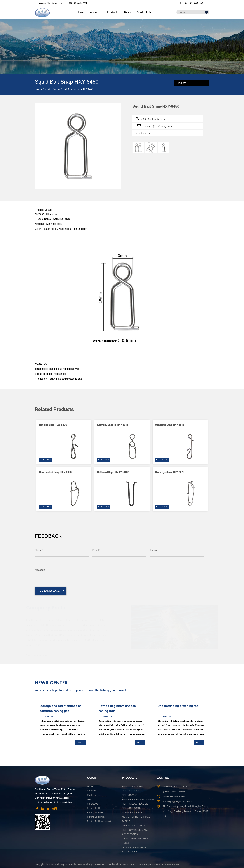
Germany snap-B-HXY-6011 (113, 425)
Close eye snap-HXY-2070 (170, 472)
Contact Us (144, 12)
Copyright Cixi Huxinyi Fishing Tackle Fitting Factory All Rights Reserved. (70, 864)
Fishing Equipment (96, 817)
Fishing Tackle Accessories (100, 821)
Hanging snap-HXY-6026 (53, 425)
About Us (96, 12)
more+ (81, 742)
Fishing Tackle (94, 808)
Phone (153, 550)
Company (92, 791)
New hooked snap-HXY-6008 (55, 472)
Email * (96, 550)
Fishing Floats (131, 808)
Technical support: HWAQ (121, 864)
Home (81, 12)
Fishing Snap (59, 89)
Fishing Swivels (132, 791)
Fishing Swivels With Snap (138, 799)
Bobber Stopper (132, 812)
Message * (41, 570)
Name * (39, 550)
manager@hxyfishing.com (50, 3)
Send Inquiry (143, 133)
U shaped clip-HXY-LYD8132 (113, 472)
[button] (199, 401)
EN (202, 3)
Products (113, 12)
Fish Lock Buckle (132, 786)
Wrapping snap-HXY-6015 (170, 425)
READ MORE (46, 460)
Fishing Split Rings (134, 826)
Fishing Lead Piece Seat (136, 804)
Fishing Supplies (95, 812)
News (128, 12)
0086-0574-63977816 (79, 3)
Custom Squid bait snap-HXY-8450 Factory (159, 865)
